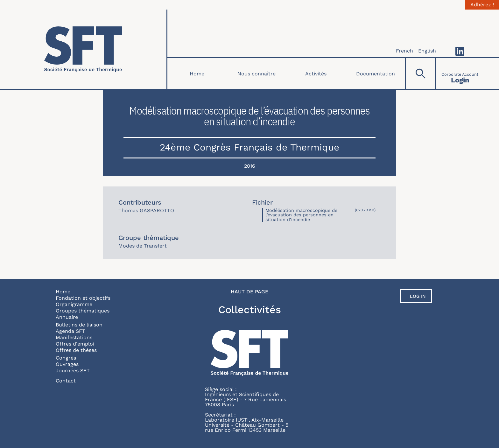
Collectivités (250, 310)
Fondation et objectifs (83, 298)
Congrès (66, 358)
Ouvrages (67, 364)
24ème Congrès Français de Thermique (250, 147)
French (404, 51)
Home (197, 74)
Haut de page (250, 292)
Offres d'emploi (75, 344)
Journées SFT (73, 371)
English (427, 51)
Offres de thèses (76, 350)
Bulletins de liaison (79, 325)
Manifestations (74, 337)
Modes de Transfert (143, 246)
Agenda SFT (70, 331)
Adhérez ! (482, 5)
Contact (66, 381)
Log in (418, 296)
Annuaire (67, 317)
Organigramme (74, 304)
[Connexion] (460, 74)
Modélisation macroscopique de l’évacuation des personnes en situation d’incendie (301, 215)
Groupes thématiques (83, 311)
